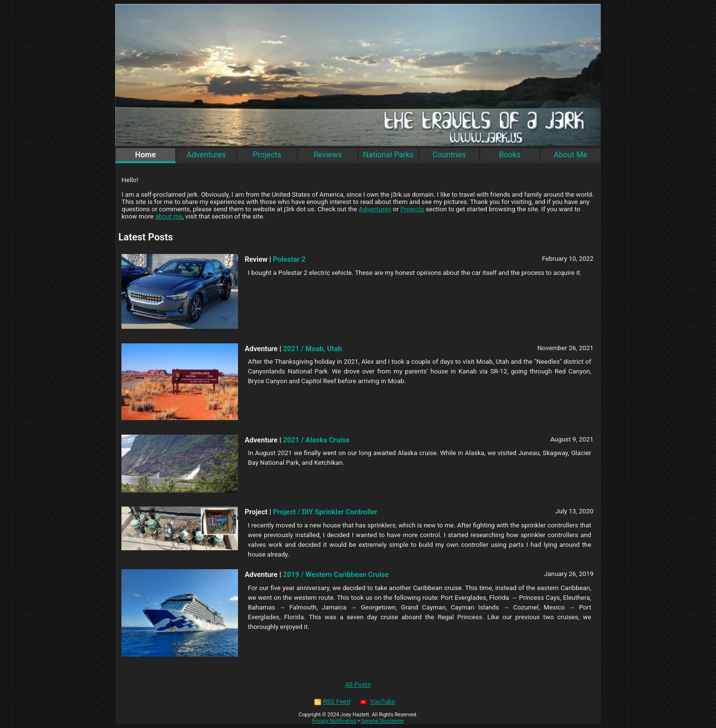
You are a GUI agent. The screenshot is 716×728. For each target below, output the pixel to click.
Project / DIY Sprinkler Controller (325, 512)
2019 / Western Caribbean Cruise (336, 575)
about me (169, 216)
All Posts (358, 685)
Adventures (206, 155)
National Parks (388, 155)
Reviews (328, 155)
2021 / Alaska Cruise (316, 440)
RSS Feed (332, 702)
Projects (267, 155)
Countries (449, 155)
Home (145, 155)
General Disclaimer (383, 721)
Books (510, 155)
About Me (571, 155)
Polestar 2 (289, 259)
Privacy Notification (334, 721)
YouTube (377, 702)
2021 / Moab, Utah (313, 349)
